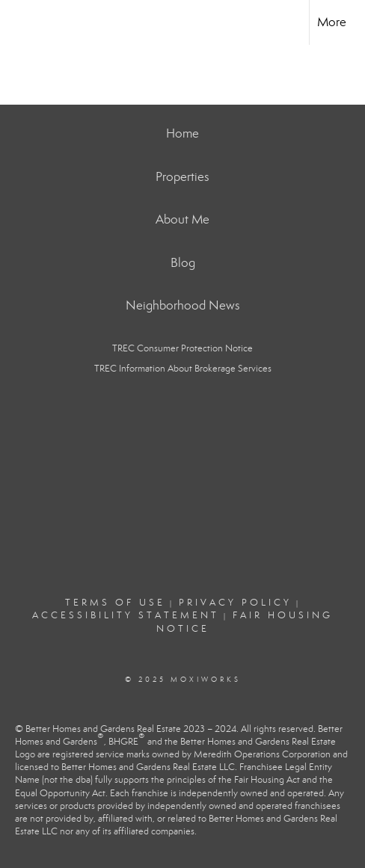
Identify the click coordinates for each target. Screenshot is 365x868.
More (332, 22)
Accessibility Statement (126, 615)
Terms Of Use (115, 603)
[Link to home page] (25, 22)
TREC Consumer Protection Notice (182, 348)
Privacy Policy (235, 603)
